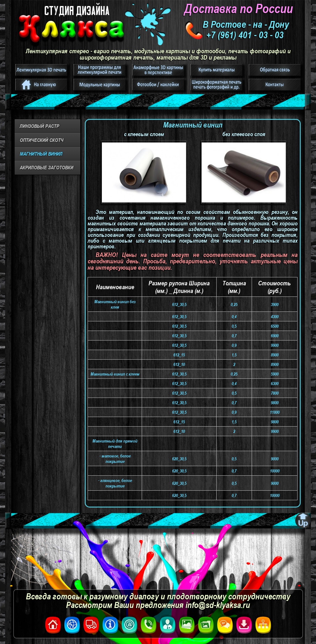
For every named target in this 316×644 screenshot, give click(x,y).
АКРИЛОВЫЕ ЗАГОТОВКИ (47, 167)
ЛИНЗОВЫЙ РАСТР (39, 126)
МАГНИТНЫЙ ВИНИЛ (41, 154)
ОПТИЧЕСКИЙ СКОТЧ (42, 140)
